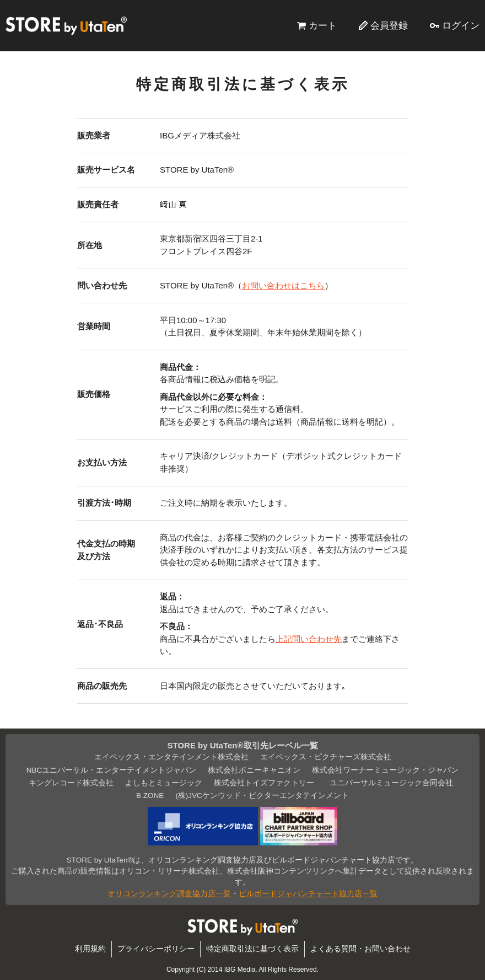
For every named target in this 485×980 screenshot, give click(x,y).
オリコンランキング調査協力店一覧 (169, 894)
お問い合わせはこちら (283, 285)
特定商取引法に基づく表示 (252, 949)
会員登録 (389, 25)
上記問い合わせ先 (309, 639)
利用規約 (90, 949)
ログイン (461, 25)
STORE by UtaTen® (66, 25)
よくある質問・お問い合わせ (360, 949)
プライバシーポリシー (156, 949)
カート (323, 25)
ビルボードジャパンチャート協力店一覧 (308, 894)
